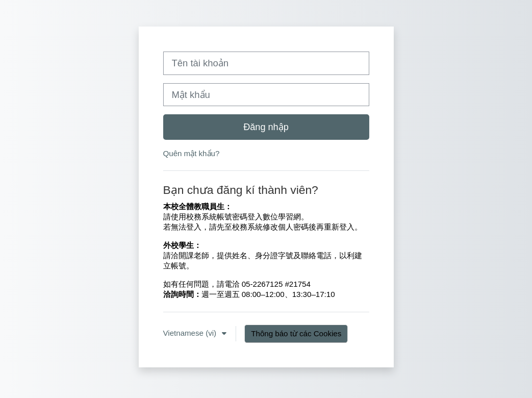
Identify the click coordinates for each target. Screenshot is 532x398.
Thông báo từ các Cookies (296, 333)
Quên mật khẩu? (192, 153)
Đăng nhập (266, 127)
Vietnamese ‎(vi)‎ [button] (191, 333)
